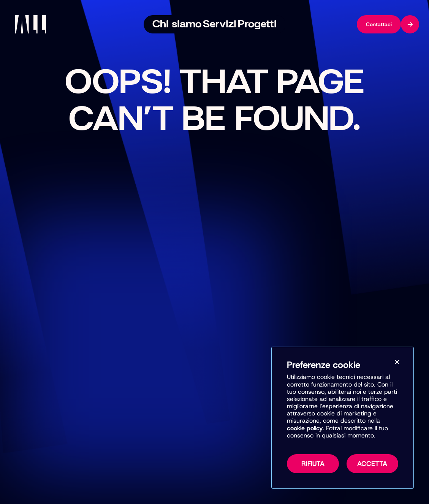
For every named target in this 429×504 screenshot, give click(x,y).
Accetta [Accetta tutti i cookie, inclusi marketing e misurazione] (372, 465)
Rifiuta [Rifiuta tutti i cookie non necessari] (313, 465)
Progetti (248, 24)
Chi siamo (184, 24)
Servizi (217, 24)
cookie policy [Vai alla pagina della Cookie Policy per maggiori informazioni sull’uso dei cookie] (305, 429)
